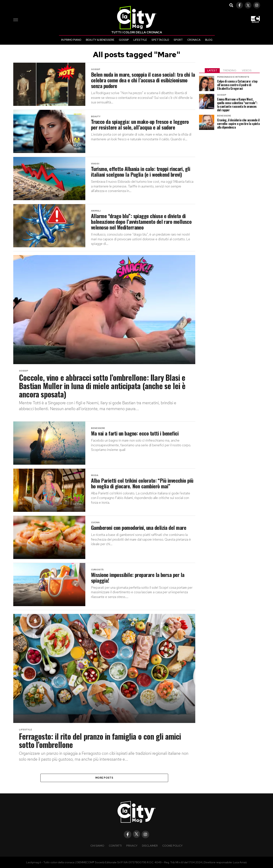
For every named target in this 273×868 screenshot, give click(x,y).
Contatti (115, 846)
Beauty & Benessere (100, 40)
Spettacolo (160, 40)
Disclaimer (150, 846)
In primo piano (71, 40)
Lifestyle (140, 40)
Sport (178, 40)
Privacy (132, 846)
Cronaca (194, 40)
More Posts (104, 778)
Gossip (124, 40)
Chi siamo (97, 846)
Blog (209, 40)
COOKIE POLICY (172, 846)
